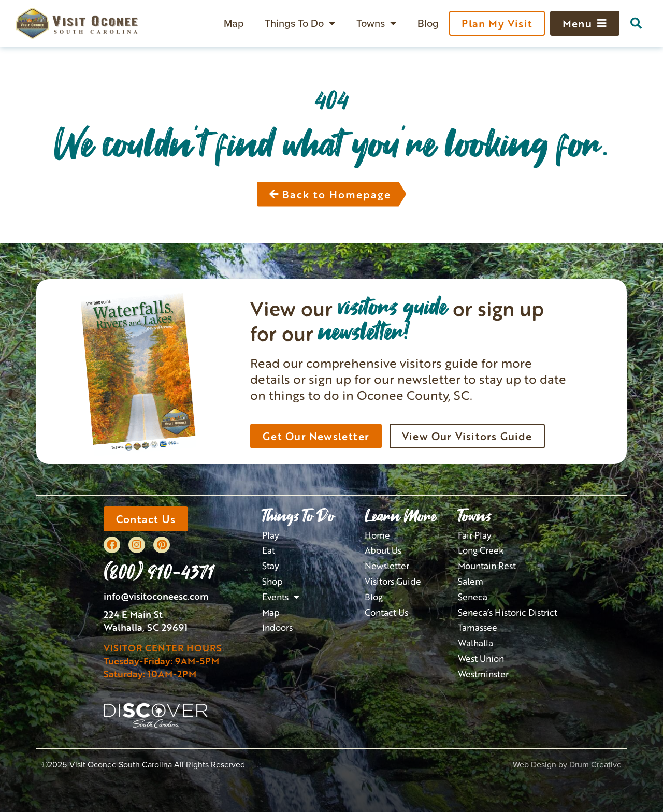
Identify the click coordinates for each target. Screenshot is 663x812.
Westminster (483, 674)
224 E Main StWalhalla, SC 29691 (146, 621)
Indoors (277, 627)
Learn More (401, 516)
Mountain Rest (487, 566)
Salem (471, 581)
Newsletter (387, 566)
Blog (428, 23)
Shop (272, 581)
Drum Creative (595, 765)
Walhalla (475, 643)
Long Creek (481, 550)
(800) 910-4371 (159, 571)
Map (234, 23)
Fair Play (475, 535)
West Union (481, 658)
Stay (271, 566)
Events (281, 597)
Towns (377, 23)
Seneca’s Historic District (508, 612)
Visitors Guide (393, 581)
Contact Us (386, 612)
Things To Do (300, 23)
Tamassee (478, 627)
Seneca (473, 597)
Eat (269, 550)
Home (377, 535)
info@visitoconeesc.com (156, 596)
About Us (383, 550)
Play (271, 535)
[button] (636, 23)
